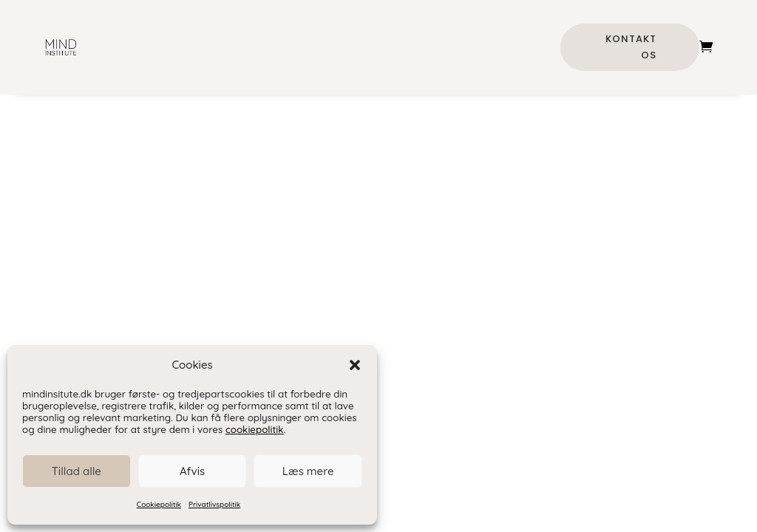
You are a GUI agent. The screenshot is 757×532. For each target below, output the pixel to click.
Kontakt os (631, 47)
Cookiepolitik (159, 504)
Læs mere (308, 471)
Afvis (192, 471)
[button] (355, 365)
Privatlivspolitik (214, 504)
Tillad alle (77, 471)
